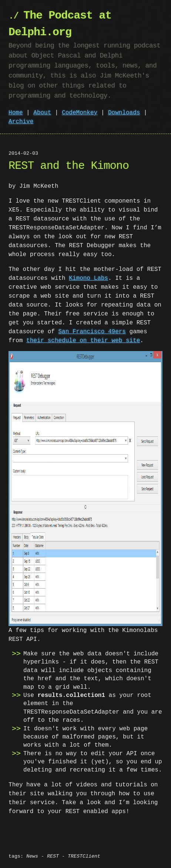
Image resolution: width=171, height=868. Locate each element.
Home (16, 113)
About (42, 113)
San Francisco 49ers (92, 332)
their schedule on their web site (83, 341)
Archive (21, 122)
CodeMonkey (80, 113)
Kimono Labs (88, 278)
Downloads (124, 113)
